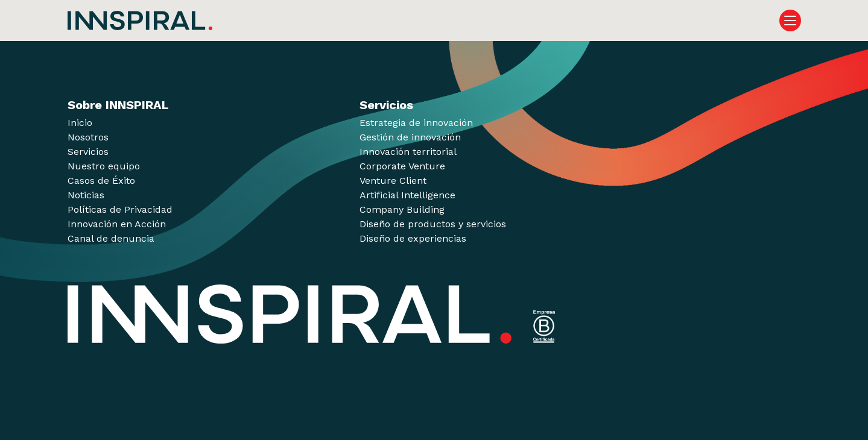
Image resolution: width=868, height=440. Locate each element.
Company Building (402, 209)
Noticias (86, 195)
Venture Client (393, 181)
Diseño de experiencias (413, 238)
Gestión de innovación (410, 137)
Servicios (88, 152)
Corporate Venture (402, 166)
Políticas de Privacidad (120, 209)
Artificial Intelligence (407, 195)
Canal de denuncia (111, 238)
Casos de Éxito (101, 181)
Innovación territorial (408, 152)
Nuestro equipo (104, 166)
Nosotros (88, 137)
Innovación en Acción (117, 224)
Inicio (80, 123)
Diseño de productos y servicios (433, 224)
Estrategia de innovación (416, 123)
